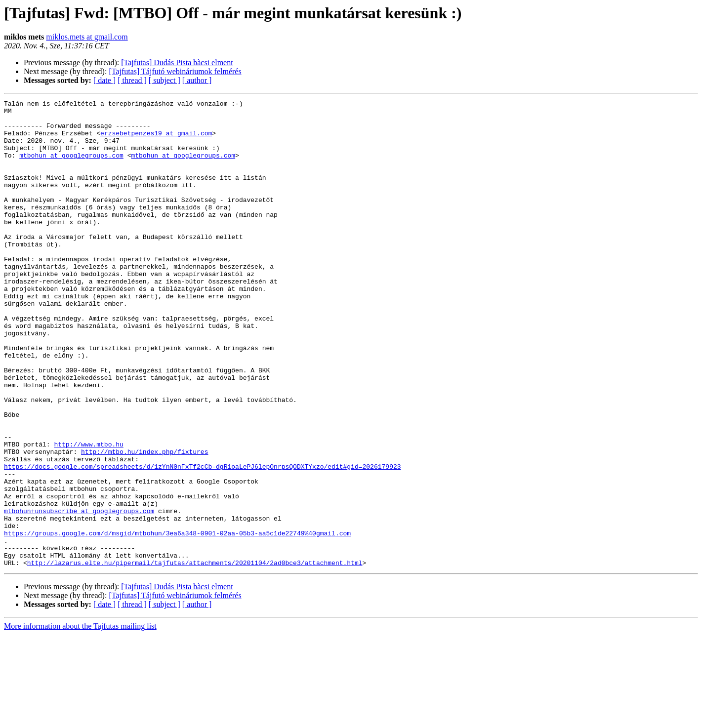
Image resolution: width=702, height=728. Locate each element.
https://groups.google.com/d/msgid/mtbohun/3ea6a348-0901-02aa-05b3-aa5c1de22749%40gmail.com (177, 620)
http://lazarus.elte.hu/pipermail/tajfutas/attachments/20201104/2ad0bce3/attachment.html (195, 656)
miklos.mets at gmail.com (87, 37)
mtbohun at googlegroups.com (71, 167)
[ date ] (104, 80)
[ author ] (197, 80)
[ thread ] (132, 80)
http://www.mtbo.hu (88, 514)
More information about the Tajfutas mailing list (80, 719)
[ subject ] (165, 80)
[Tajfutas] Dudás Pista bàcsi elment (177, 62)
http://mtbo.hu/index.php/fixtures (145, 523)
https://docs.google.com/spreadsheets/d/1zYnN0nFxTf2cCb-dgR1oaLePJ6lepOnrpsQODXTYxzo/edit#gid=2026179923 (202, 540)
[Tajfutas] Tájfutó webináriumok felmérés (175, 71)
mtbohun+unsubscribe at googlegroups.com (79, 594)
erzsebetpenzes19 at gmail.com (156, 140)
